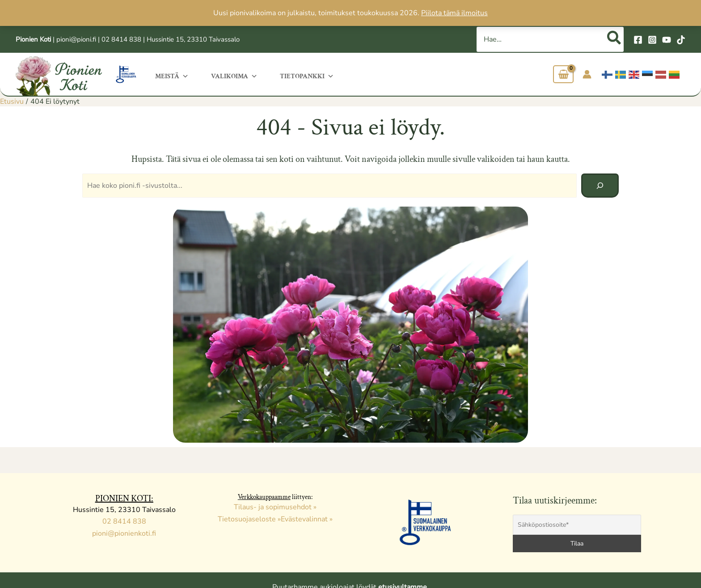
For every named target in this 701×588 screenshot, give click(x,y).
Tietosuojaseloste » (249, 519)
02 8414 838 (121, 39)
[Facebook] (638, 40)
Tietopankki (307, 75)
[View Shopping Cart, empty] (563, 74)
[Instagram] (652, 40)
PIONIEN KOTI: (124, 499)
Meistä (172, 75)
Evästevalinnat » (307, 519)
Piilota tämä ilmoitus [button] (454, 13)
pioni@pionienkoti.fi (124, 533)
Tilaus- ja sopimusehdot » (275, 507)
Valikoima (234, 75)
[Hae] (614, 39)
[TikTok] (681, 40)
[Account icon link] (587, 74)
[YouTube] (667, 40)
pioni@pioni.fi (76, 39)
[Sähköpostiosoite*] (577, 525)
